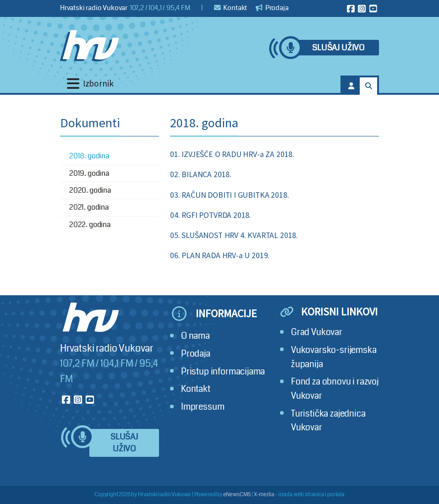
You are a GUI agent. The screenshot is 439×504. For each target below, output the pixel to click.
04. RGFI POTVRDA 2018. (211, 215)
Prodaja (272, 8)
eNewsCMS (237, 495)
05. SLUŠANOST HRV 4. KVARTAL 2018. (234, 235)
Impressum (203, 407)
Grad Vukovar (317, 332)
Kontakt (231, 8)
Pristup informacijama (223, 371)
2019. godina (89, 173)
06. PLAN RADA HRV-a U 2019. (220, 255)
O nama (195, 336)
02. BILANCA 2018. (201, 174)
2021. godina (89, 207)
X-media (264, 495)
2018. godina (89, 156)
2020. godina (90, 190)
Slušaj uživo (338, 48)
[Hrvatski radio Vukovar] (89, 46)
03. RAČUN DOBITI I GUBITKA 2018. (229, 195)
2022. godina (90, 225)
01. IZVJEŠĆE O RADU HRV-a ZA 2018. (232, 154)
